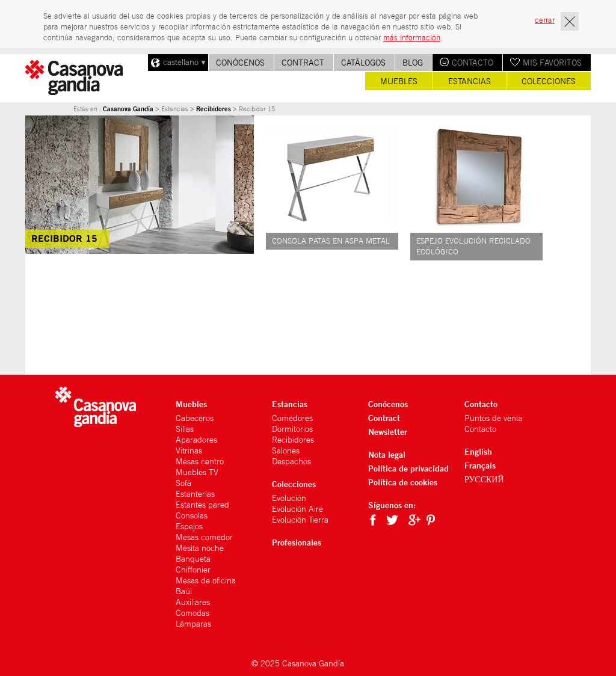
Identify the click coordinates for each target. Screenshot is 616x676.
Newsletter (388, 432)
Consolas (192, 515)
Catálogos (363, 63)
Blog (413, 63)
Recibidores (214, 109)
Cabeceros (195, 418)
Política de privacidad (408, 468)
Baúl (184, 591)
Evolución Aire (297, 509)
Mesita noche (200, 548)
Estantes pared (202, 505)
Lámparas (193, 624)
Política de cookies (403, 482)
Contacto (473, 63)
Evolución (289, 498)
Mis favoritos (552, 63)
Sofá (183, 483)
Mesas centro (200, 461)
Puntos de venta (494, 418)
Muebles (399, 81)
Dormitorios (292, 429)
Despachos (291, 461)
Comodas (192, 613)
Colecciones (549, 81)
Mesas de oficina (206, 580)
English (478, 451)
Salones (286, 450)
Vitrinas (189, 450)
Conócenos (240, 63)
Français (480, 465)
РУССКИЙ (484, 479)
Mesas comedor (204, 537)
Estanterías (195, 494)
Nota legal (387, 454)
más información (412, 38)
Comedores (292, 418)
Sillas (185, 429)
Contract (303, 63)
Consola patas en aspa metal (331, 241)
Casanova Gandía (128, 109)
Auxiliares (193, 602)
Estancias (470, 81)
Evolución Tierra (300, 520)
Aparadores (196, 440)
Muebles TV (197, 472)
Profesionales (297, 542)
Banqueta (193, 559)
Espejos (189, 526)
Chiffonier (193, 570)
